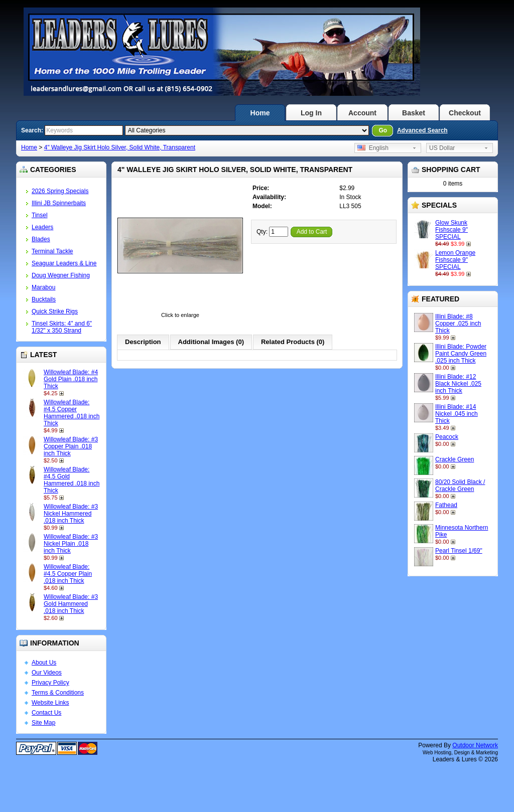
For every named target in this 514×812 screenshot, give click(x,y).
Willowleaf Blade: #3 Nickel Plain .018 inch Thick (71, 544)
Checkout (465, 113)
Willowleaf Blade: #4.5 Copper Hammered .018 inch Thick (72, 413)
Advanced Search (422, 130)
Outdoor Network (475, 745)
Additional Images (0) (211, 342)
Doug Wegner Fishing (61, 275)
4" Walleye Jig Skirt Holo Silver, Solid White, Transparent (120, 147)
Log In (311, 113)
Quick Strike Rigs (55, 311)
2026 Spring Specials (60, 191)
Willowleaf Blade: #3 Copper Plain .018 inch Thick (71, 446)
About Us (44, 663)
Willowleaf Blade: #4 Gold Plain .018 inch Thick (71, 379)
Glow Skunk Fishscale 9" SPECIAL (452, 230)
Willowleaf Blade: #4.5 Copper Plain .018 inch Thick (68, 574)
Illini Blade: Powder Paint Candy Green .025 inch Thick (461, 354)
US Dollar (442, 148)
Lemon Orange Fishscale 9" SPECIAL (455, 260)
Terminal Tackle (52, 251)
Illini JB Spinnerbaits (59, 203)
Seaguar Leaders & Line (64, 263)
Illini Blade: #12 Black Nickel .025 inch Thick (458, 384)
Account (362, 113)
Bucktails (44, 299)
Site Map (43, 723)
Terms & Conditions (58, 693)
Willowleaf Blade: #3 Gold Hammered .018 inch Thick (71, 604)
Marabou (43, 287)
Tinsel (40, 215)
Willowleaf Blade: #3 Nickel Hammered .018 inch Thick (71, 514)
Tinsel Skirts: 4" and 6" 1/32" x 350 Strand (62, 327)
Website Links (50, 703)
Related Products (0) (293, 342)
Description (143, 342)
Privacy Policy (50, 683)
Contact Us (46, 713)
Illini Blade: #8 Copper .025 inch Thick (458, 323)
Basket (414, 113)
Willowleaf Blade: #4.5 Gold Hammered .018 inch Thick (72, 480)
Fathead (446, 505)
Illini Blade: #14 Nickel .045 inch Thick (457, 414)
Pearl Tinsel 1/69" (459, 551)
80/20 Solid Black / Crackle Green (460, 485)
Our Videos (47, 673)
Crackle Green (455, 459)
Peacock (447, 437)
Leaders (42, 227)
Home (260, 113)
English (373, 148)
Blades (41, 239)
